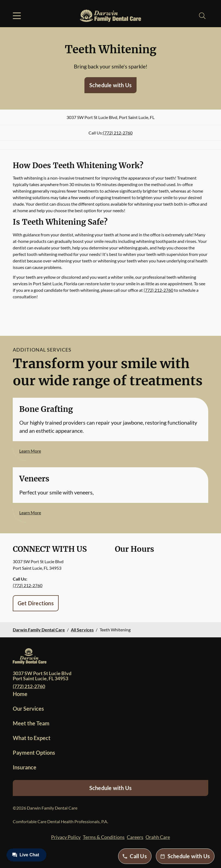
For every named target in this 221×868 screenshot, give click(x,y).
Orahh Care (158, 837)
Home (20, 694)
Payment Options (34, 753)
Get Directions (36, 603)
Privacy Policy (66, 837)
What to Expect (32, 738)
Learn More (30, 451)
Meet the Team (31, 723)
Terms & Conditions (104, 837)
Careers (135, 837)
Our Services (28, 709)
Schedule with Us (110, 85)
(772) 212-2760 (118, 133)
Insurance (25, 767)
